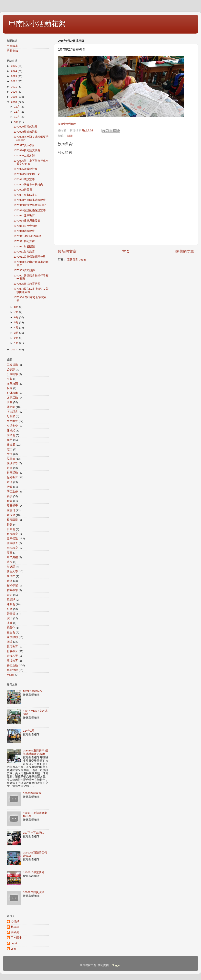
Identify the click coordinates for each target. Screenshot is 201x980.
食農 (10, 501)
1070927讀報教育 (24, 145)
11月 (17, 112)
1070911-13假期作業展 (27, 236)
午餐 (10, 379)
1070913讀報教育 (24, 231)
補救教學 (12, 590)
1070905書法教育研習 (27, 284)
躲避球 (11, 600)
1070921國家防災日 (26, 195)
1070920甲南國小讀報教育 (30, 200)
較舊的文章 (185, 251)
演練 (10, 623)
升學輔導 (12, 374)
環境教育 (12, 661)
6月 (17, 317)
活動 (10, 487)
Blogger (116, 965)
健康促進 (12, 538)
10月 (17, 117)
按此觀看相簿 (67, 124)
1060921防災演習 (34, 892)
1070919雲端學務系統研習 (30, 205)
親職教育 (12, 647)
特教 (10, 525)
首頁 (126, 251)
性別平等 (12, 463)
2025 (14, 66)
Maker (11, 675)
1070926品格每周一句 (27, 174)
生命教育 (12, 421)
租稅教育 (12, 534)
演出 (10, 618)
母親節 (11, 416)
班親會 (11, 529)
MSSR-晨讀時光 (33, 691)
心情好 (15, 921)
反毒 (10, 388)
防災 (10, 454)
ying (13, 949)
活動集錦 (12, 51)
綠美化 (11, 628)
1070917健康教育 (24, 216)
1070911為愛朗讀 (24, 247)
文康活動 (12, 398)
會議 (10, 581)
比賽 (10, 402)
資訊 (10, 595)
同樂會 (11, 435)
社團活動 (12, 473)
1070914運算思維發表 (27, 221)
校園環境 (12, 520)
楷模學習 (12, 586)
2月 (17, 338)
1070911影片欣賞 (24, 252)
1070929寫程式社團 (26, 127)
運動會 (11, 604)
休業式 (11, 431)
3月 (17, 333)
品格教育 (12, 477)
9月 (17, 122)
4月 (17, 328)
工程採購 (12, 365)
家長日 (11, 510)
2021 (14, 87)
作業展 (11, 445)
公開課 (11, 370)
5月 (17, 322)
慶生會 (11, 632)
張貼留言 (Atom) (77, 260)
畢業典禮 (12, 557)
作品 (10, 440)
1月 (17, 343)
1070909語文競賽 (24, 270)
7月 (17, 312)
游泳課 (11, 567)
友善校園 (12, 384)
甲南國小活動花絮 (37, 24)
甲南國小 (12, 46)
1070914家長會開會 (26, 226)
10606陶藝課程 (32, 793)
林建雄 (15, 927)
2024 (14, 71)
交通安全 (12, 426)
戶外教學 (12, 393)
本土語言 (12, 412)
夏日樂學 (12, 506)
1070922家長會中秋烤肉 (28, 185)
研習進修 (12, 492)
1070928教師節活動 (26, 132)
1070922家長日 (23, 190)
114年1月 (29, 731)
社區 (10, 468)
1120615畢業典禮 (34, 872)
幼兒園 (11, 407)
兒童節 (11, 459)
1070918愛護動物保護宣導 (30, 210)
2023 (14, 76)
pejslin (15, 943)
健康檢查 (12, 543)
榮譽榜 (11, 614)
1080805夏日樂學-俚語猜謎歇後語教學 (35, 752)
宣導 (10, 482)
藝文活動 (12, 665)
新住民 (11, 576)
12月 (17, 107)
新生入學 (12, 571)
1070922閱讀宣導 (24, 179)
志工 (10, 449)
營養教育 (12, 651)
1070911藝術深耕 (24, 241)
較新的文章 (67, 251)
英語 (10, 496)
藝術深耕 (12, 670)
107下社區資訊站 (33, 833)
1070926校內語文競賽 (27, 150)
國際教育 (12, 548)
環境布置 (12, 656)
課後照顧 (12, 637)
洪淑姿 (15, 932)
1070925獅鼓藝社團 (26, 169)
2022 (14, 81)
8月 (17, 307)
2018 (14, 102)
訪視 (10, 562)
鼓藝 (10, 609)
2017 (14, 350)
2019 (14, 97)
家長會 (11, 515)
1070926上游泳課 (24, 155)
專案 (10, 553)
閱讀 (70, 136)
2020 (14, 92)
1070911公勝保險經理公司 (30, 257)
